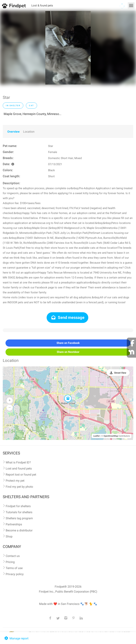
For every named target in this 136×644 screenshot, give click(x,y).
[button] (65, 395)
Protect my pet (15, 481)
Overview (13, 132)
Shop (9, 536)
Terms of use (14, 568)
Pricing (10, 562)
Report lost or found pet (21, 475)
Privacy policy (15, 574)
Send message (67, 317)
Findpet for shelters (18, 506)
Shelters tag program (19, 518)
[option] (68, 48)
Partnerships (14, 524)
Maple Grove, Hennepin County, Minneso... (32, 114)
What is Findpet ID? (18, 462)
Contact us (13, 556)
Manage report (16, 638)
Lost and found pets (19, 468)
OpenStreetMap (111, 436)
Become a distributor (19, 530)
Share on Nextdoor (68, 352)
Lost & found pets (42, 6)
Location (29, 132)
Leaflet (96, 436)
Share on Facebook (68, 343)
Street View (120, 373)
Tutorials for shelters (19, 512)
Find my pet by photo (19, 487)
